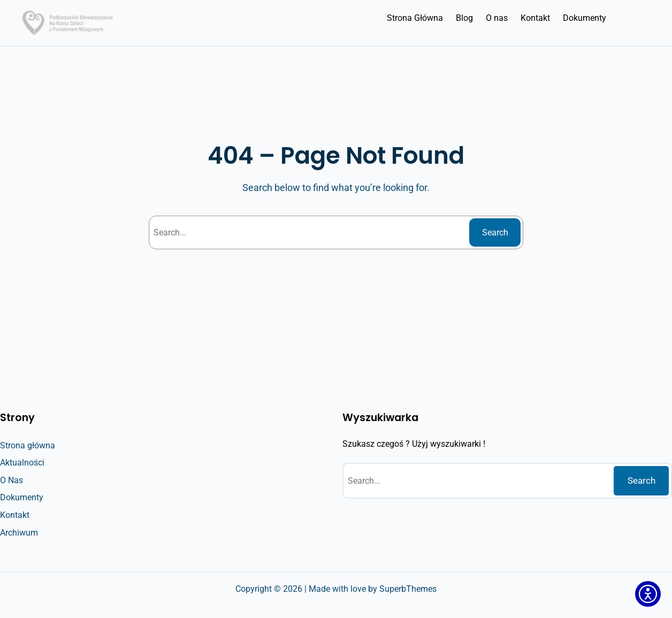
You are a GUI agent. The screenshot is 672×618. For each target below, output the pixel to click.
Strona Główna (415, 18)
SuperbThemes (408, 589)
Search (495, 232)
